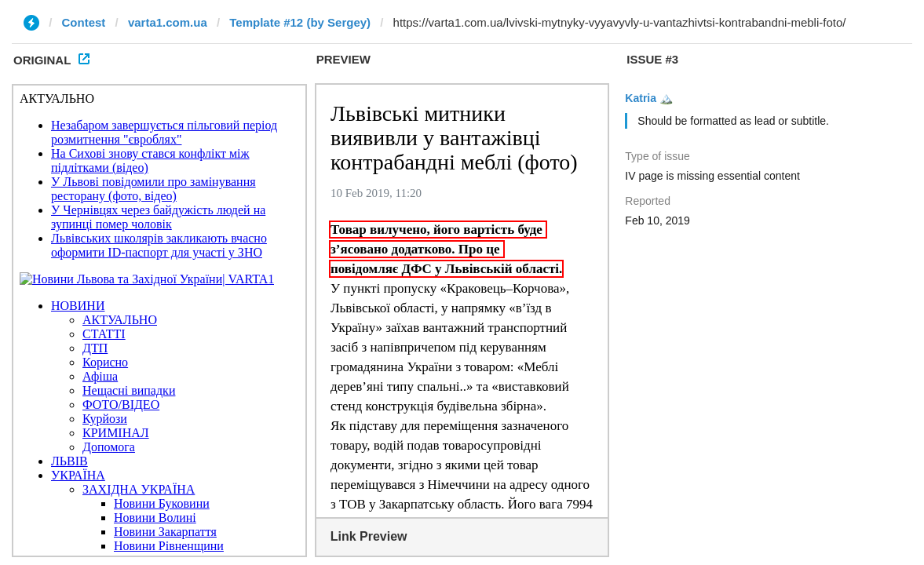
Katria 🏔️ (649, 98)
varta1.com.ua (168, 22)
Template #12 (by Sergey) (300, 22)
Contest (84, 22)
